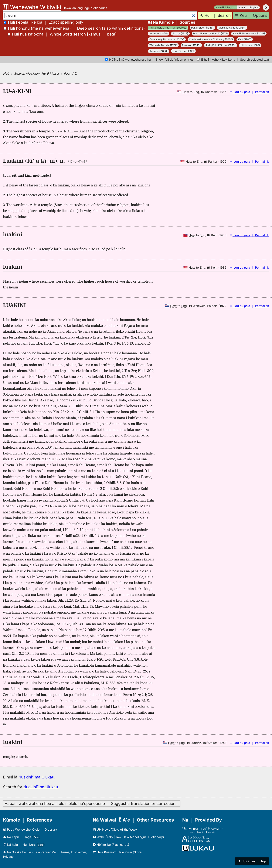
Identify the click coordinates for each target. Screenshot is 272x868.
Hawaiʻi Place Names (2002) (249, 34)
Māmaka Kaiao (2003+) (232, 28)
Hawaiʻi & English (226, 7)
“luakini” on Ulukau (41, 787)
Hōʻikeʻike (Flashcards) (111, 845)
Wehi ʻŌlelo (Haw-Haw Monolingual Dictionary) (128, 837)
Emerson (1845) (191, 45)
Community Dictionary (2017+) (167, 39)
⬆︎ (252, 861)
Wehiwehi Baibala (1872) (163, 45)
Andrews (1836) (159, 51)
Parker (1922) (180, 34)
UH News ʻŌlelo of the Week (115, 829)
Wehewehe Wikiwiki (32, 7)
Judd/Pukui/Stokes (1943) (221, 45)
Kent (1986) (245, 39)
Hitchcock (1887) (250, 45)
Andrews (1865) (159, 34)
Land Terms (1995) (183, 51)
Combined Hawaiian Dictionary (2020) (211, 39)
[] (62, 34)
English (254, 7)
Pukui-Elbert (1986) (202, 28)
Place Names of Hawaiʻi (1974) (211, 34)
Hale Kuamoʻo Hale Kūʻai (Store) (118, 852)
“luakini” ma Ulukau (36, 777)
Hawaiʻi (242, 7)
